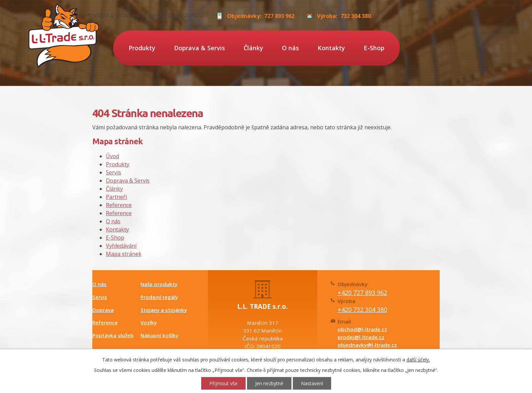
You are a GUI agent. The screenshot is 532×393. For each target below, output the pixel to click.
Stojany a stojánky (164, 310)
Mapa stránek (124, 254)
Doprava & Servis (199, 48)
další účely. (418, 360)
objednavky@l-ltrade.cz (367, 345)
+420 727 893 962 (362, 293)
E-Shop (374, 48)
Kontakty (331, 48)
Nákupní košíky (159, 335)
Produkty (142, 48)
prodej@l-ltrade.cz (361, 337)
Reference (119, 205)
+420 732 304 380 (362, 310)
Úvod (112, 156)
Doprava (103, 310)
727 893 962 (279, 16)
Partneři (116, 197)
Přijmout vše (223, 383)
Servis (113, 172)
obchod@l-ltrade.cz (362, 329)
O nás (290, 48)
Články (253, 48)
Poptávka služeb (113, 335)
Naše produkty (159, 284)
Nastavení (312, 383)
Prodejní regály (159, 297)
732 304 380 (356, 16)
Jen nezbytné (269, 383)
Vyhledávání (121, 246)
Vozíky (149, 322)
